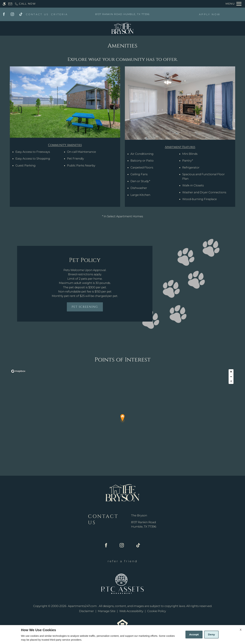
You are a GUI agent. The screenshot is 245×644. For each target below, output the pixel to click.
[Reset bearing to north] (231, 381)
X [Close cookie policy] (241, 630)
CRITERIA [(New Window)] (59, 14)
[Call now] (25, 4)
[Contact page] (10, 4)
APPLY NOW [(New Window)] (210, 14)
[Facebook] (4, 14)
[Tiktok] (21, 14)
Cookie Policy (157, 611)
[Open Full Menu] (233, 4)
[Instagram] (12, 14)
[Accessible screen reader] (4, 4)
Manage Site (107, 611)
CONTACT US (37, 14)
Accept (194, 634)
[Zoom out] (231, 377)
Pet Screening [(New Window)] (85, 307)
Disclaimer (86, 611)
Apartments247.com (82, 606)
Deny (211, 634)
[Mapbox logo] (18, 371)
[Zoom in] (231, 372)
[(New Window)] (144, 524)
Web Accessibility (131, 611)
